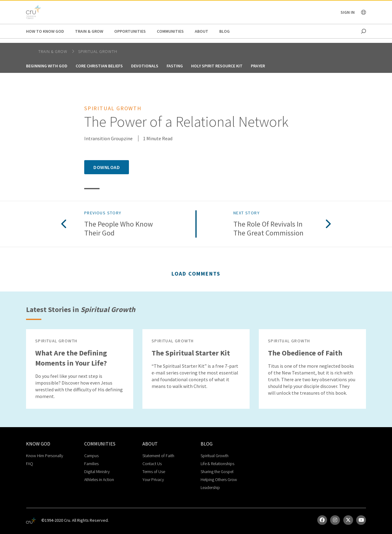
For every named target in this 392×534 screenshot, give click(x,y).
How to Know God (45, 31)
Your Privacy (153, 479)
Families (91, 464)
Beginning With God (47, 66)
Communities (170, 31)
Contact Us (152, 464)
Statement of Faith (158, 456)
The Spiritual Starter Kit (191, 353)
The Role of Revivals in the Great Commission (268, 229)
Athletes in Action (99, 479)
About (202, 31)
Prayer (258, 66)
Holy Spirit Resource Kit (217, 66)
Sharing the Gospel (217, 472)
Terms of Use (154, 472)
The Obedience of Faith (305, 353)
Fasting (175, 66)
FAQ (30, 464)
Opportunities (130, 31)
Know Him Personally (45, 456)
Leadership (210, 487)
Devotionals (145, 66)
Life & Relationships (217, 464)
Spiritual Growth (98, 51)
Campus (91, 456)
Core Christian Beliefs (99, 66)
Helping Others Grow (219, 479)
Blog (224, 31)
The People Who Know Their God (119, 229)
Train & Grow (89, 31)
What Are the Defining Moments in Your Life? (71, 358)
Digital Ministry (97, 472)
